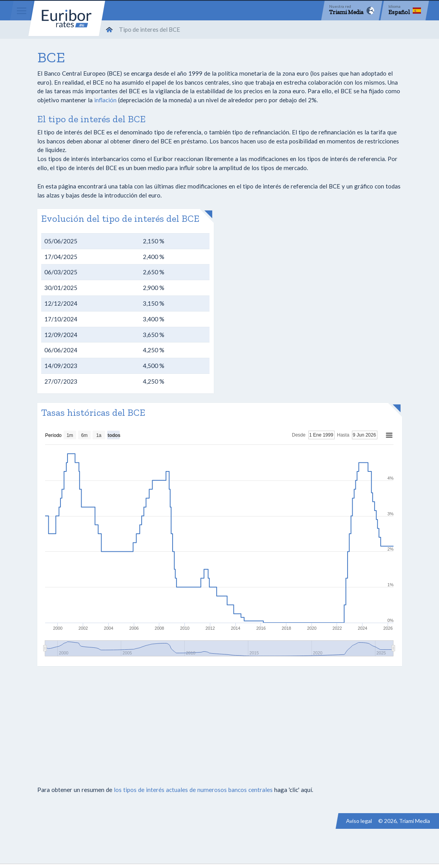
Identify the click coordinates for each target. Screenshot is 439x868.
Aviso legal (359, 821)
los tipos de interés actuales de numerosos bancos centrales (193, 790)
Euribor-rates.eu (67, 18)
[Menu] (22, 11)
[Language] (405, 11)
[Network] (352, 11)
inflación (105, 100)
